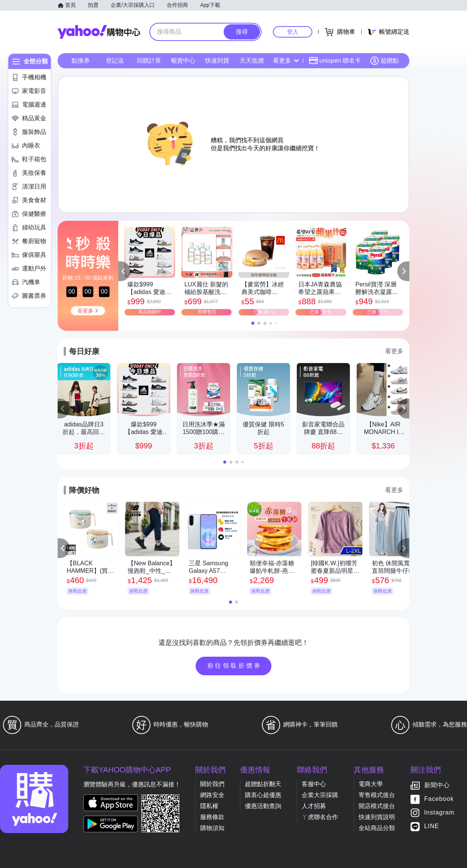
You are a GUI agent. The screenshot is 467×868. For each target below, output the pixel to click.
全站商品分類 (377, 828)
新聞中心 (437, 785)
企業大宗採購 (320, 795)
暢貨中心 (183, 61)
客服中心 (314, 784)
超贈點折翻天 (263, 784)
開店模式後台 (377, 806)
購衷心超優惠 (263, 795)
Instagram (439, 813)
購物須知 (212, 828)
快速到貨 (217, 61)
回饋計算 (149, 61)
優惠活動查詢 (263, 806)
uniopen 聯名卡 (335, 61)
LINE (432, 826)
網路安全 (212, 795)
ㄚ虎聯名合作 (320, 817)
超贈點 (384, 61)
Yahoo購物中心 (99, 32)
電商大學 (371, 784)
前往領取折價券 (235, 666)
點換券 (81, 61)
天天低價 (252, 61)
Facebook (439, 799)
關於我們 (212, 784)
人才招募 (314, 806)
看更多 (286, 61)
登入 (293, 32)
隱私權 (209, 806)
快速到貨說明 (377, 817)
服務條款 (212, 817)
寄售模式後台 (377, 795)
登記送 (115, 61)
